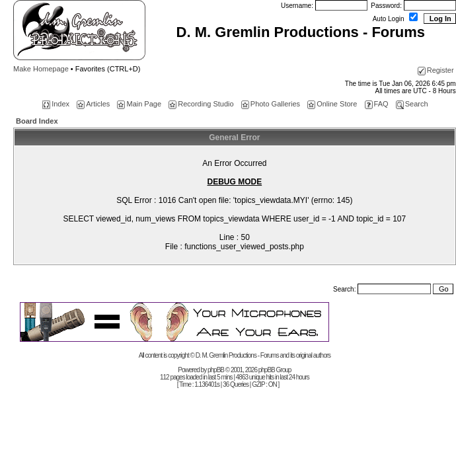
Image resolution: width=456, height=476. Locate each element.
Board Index (37, 121)
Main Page (139, 104)
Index (56, 104)
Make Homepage (41, 69)
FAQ (377, 104)
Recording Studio (201, 104)
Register (436, 70)
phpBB (216, 370)
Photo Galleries (271, 104)
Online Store (332, 104)
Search (412, 104)
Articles (93, 104)
